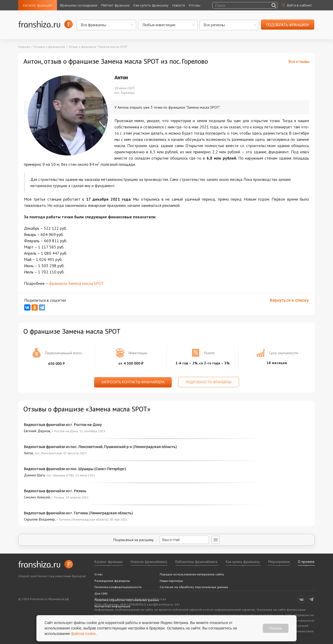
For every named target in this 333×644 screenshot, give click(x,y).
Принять (276, 628)
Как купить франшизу (151, 5)
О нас (99, 574)
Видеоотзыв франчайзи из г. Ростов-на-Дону (63, 425)
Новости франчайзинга (149, 562)
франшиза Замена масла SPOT (76, 283)
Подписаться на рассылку (161, 540)
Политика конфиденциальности (118, 587)
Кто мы (195, 5)
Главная (24, 47)
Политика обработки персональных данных (127, 600)
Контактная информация (112, 606)
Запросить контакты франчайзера (133, 382)
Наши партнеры (171, 581)
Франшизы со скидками (79, 5)
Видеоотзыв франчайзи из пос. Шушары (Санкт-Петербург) (75, 469)
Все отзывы (299, 62)
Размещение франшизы (112, 581)
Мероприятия (279, 562)
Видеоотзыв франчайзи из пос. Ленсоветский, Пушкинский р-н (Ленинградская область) (100, 447)
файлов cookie (83, 634)
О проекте (306, 562)
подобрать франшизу (288, 25)
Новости (179, 5)
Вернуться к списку (289, 300)
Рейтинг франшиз (115, 5)
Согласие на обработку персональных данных (194, 587)
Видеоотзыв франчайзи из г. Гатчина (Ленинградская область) (78, 513)
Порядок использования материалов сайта (192, 574)
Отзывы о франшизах (49, 47)
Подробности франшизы (209, 382)
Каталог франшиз (37, 5)
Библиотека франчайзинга (196, 562)
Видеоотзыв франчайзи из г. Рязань (55, 491)
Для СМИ (101, 593)
